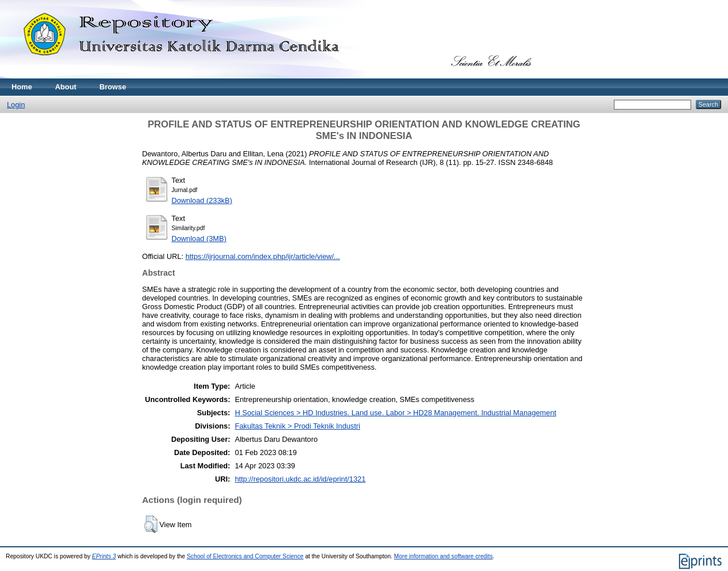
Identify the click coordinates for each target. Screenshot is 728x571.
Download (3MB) (199, 238)
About (66, 87)
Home (22, 87)
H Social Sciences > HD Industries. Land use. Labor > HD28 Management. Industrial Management (395, 413)
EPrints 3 (104, 556)
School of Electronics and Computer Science (245, 556)
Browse (113, 87)
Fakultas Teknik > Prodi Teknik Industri (297, 426)
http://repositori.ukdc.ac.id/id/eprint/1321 (300, 479)
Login (16, 105)
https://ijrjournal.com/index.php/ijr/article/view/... (263, 256)
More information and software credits (444, 556)
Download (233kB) (202, 200)
